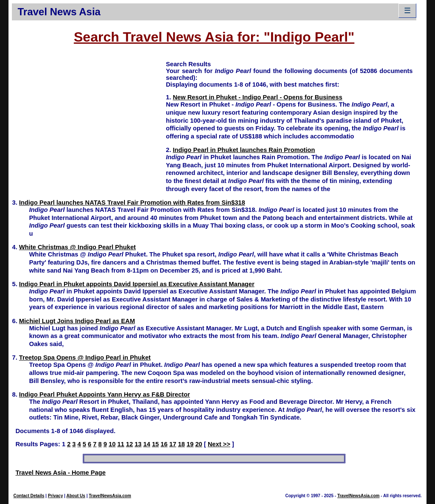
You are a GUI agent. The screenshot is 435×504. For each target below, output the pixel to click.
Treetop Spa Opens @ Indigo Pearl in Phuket (85, 358)
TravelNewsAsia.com (110, 496)
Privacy (56, 496)
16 (164, 444)
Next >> (219, 444)
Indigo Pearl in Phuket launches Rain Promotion (244, 150)
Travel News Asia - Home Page (60, 473)
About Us (76, 496)
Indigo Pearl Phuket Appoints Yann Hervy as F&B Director (105, 394)
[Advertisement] (89, 119)
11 (121, 444)
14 (147, 444)
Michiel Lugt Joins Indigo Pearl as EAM (77, 321)
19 (190, 444)
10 (112, 444)
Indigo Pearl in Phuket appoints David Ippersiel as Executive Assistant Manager (137, 284)
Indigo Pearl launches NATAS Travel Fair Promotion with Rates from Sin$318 (132, 203)
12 (130, 444)
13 (138, 444)
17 (172, 444)
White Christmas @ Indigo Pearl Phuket (78, 247)
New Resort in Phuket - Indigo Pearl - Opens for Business (258, 97)
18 (181, 444)
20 (199, 444)
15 (155, 444)
